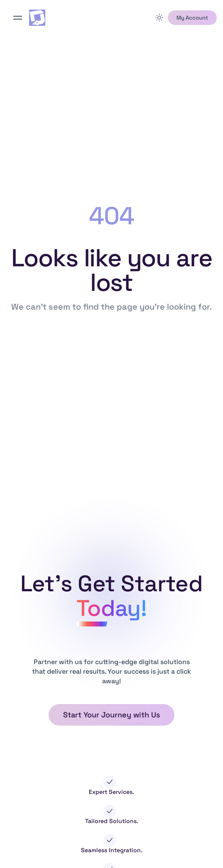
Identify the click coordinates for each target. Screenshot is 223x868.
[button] (192, 18)
